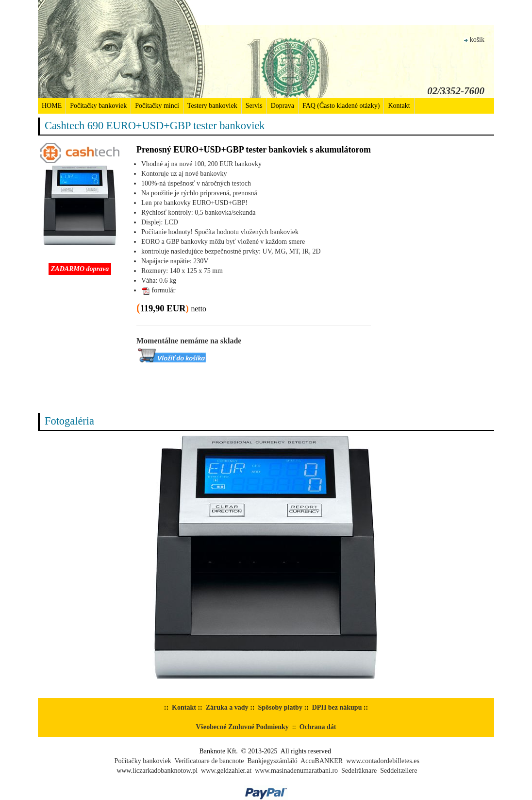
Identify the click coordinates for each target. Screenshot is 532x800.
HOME (52, 106)
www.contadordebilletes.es (383, 761)
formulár (158, 290)
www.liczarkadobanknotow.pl (157, 771)
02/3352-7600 (456, 91)
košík (474, 40)
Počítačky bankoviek (98, 106)
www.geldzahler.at (226, 771)
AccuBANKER (322, 761)
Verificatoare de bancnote (209, 761)
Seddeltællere (399, 771)
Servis (254, 106)
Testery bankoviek (212, 106)
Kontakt (399, 106)
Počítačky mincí (157, 106)
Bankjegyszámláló (272, 761)
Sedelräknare (359, 771)
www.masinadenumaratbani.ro (296, 771)
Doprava (283, 106)
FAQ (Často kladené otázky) (341, 106)
